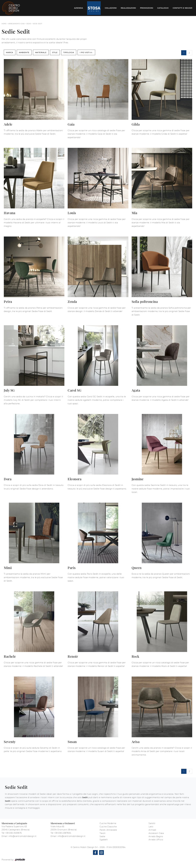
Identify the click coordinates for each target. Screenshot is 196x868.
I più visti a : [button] (86, 52)
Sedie (29, 24)
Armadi (152, 830)
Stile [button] (55, 52)
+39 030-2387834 (63, 833)
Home (4, 24)
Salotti (152, 823)
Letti (151, 827)
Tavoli (103, 833)
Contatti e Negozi (183, 8)
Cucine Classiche (108, 827)
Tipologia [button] (69, 52)
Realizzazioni (128, 8)
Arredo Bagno (156, 836)
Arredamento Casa (16, 24)
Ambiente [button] (24, 52)
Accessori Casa (156, 833)
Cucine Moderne (108, 823)
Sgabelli (104, 840)
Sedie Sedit (38, 24)
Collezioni (111, 8)
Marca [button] (10, 52)
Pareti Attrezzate (108, 830)
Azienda (79, 8)
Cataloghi (163, 8)
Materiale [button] (41, 52)
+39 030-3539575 (13, 833)
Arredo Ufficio (156, 840)
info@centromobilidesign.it (23, 836)
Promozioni (147, 8)
